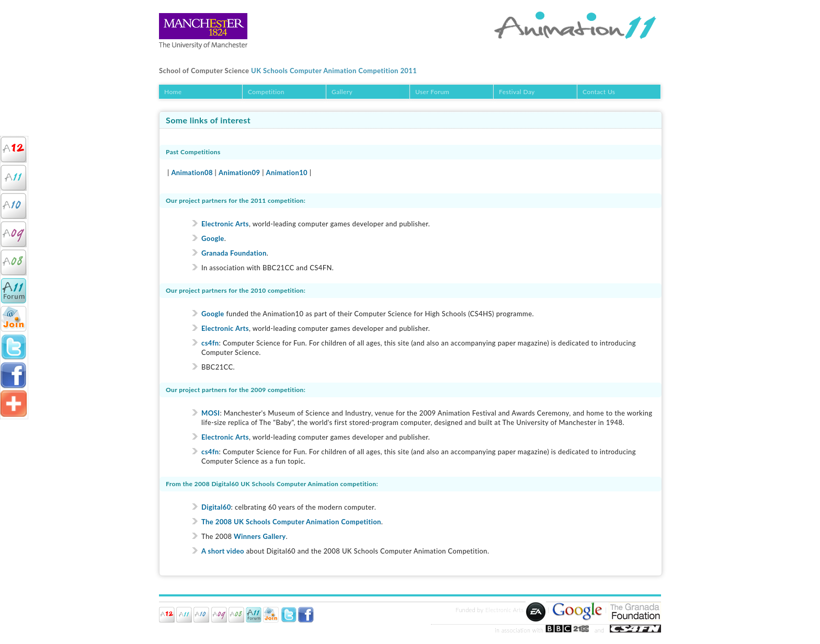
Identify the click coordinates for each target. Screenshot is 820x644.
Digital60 (216, 507)
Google (213, 238)
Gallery (342, 92)
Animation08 (192, 172)
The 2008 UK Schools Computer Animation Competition (291, 522)
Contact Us (599, 92)
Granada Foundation (234, 253)
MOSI (210, 413)
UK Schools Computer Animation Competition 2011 (334, 71)
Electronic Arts (225, 224)
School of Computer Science (204, 71)
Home (173, 92)
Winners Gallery (260, 536)
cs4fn (210, 343)
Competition (266, 92)
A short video (223, 551)
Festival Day (517, 92)
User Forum (432, 92)
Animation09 (239, 172)
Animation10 (287, 172)
